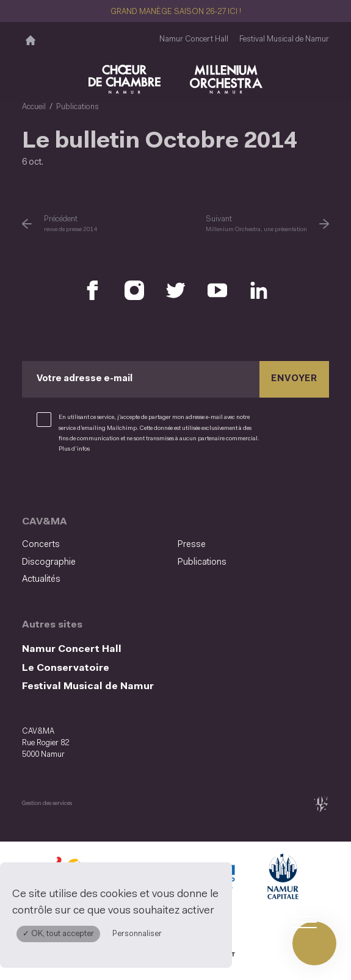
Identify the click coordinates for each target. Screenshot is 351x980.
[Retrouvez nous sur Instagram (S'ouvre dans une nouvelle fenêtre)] (134, 290)
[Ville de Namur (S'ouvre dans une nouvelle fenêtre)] (282, 879)
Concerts (41, 545)
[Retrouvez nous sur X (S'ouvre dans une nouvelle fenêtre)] (176, 290)
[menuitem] (96, 545)
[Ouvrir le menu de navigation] (314, 943)
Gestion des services (47, 803)
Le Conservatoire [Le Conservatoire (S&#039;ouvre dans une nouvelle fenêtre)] (66, 668)
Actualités (41, 580)
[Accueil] (31, 40)
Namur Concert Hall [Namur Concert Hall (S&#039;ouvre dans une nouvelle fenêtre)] (194, 39)
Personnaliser (137, 934)
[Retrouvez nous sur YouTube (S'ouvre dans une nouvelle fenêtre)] (217, 290)
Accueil (34, 107)
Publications (78, 107)
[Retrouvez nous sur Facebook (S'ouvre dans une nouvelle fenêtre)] (93, 290)
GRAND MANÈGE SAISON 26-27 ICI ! (176, 12)
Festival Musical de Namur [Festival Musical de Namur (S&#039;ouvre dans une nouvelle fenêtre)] (284, 39)
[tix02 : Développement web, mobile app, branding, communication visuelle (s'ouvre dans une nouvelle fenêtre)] (321, 803)
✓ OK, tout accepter (58, 934)
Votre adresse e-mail (85, 379)
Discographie (49, 562)
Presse (192, 545)
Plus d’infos (74, 449)
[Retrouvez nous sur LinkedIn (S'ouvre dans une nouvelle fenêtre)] (259, 290)
